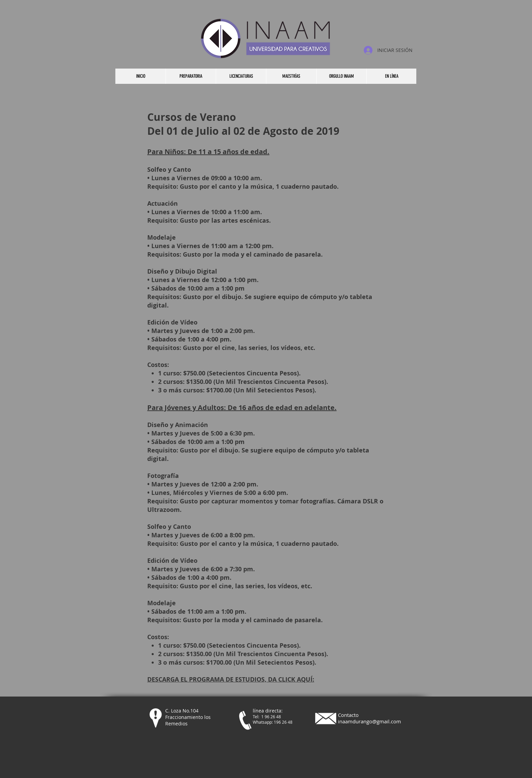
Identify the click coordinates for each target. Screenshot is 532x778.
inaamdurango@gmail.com (369, 721)
